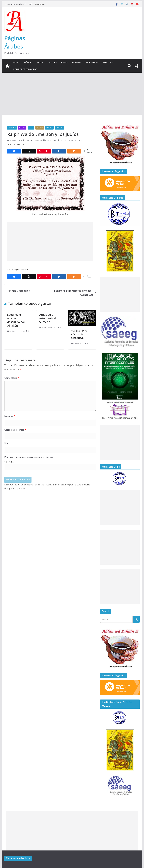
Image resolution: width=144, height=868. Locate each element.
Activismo (12, 128)
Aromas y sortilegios (17, 291)
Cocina (40, 62)
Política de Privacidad (25, 69)
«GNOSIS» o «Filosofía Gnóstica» (79, 334)
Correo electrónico (15, 430)
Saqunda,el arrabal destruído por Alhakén (16, 320)
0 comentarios (50, 140)
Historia (40, 128)
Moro (27, 140)
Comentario (12, 378)
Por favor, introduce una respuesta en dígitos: (29, 457)
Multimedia (92, 62)
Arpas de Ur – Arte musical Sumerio (48, 318)
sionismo (60, 128)
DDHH (31, 128)
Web (7, 443)
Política (70, 140)
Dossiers (77, 62)
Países (64, 62)
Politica (49, 128)
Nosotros (108, 62)
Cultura (52, 62)
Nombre (10, 416)
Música (28, 62)
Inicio (16, 62)
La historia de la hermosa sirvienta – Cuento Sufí (75, 293)
